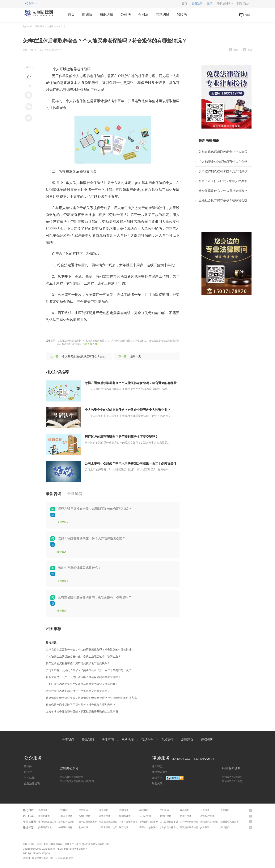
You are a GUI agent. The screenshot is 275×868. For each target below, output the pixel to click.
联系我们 (88, 740)
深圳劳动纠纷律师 (189, 822)
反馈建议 (187, 740)
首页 (184, 4)
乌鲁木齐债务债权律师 (131, 822)
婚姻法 (87, 15)
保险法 (182, 15)
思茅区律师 (186, 816)
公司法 (126, 15)
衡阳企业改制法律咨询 (151, 827)
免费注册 (197, 4)
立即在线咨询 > (91, 344)
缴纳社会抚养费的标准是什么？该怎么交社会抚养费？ (78, 691)
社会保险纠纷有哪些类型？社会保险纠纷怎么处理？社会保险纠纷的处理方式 (91, 698)
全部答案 (62, 522)
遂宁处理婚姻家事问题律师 (92, 822)
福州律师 (144, 810)
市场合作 (147, 740)
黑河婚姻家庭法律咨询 (191, 827)
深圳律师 (225, 827)
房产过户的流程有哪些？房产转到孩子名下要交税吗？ (121, 437)
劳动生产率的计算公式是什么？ (79, 568)
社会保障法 (50, 26)
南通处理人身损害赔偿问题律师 (236, 822)
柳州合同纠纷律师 (149, 822)
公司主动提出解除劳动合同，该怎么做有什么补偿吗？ (95, 597)
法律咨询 (53, 844)
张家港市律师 (65, 816)
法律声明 (108, 740)
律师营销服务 (160, 772)
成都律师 (43, 810)
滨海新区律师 (207, 816)
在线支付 (167, 740)
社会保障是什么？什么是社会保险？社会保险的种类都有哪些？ (83, 677)
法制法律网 (29, 844)
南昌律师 (83, 810)
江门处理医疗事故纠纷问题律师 (176, 822)
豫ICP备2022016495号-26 (36, 853)
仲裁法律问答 (65, 827)
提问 (247, 15)
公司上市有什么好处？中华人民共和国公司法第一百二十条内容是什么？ (134, 463)
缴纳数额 (93, 331)
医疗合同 (124, 827)
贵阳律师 (124, 810)
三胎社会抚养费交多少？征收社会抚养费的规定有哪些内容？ (82, 684)
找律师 (28, 766)
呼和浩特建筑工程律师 (50, 822)
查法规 (28, 772)
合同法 (143, 15)
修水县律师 (44, 816)
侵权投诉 (207, 740)
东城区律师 (84, 816)
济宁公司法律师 (66, 822)
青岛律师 (184, 810)
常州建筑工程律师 (209, 822)
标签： (51, 331)
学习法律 (29, 778)
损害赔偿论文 (45, 827)
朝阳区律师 (125, 816)
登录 (210, 4)
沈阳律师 (225, 810)
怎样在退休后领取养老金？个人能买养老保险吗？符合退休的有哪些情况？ (135, 383)
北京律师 (63, 810)
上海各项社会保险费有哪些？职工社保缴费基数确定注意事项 (82, 712)
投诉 (250, 50)
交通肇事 (205, 827)
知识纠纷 (106, 15)
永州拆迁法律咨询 (169, 827)
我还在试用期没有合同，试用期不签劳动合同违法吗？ (95, 509)
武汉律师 (104, 810)
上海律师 (205, 810)
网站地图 (128, 740)
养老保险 (64, 331)
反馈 (236, 50)
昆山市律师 (145, 816)
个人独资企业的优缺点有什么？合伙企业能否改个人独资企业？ (100, 356)
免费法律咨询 (32, 783)
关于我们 (68, 740)
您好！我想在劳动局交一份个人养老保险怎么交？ (92, 538)
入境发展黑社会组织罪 (110, 827)
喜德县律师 (105, 816)
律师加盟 (157, 766)
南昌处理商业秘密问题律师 (113, 822)
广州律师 (164, 810)
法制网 (38, 26)
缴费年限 (79, 331)
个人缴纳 (108, 331)
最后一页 (136, 356)
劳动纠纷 (163, 15)
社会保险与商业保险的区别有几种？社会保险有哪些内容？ (81, 705)
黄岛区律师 (165, 816)
